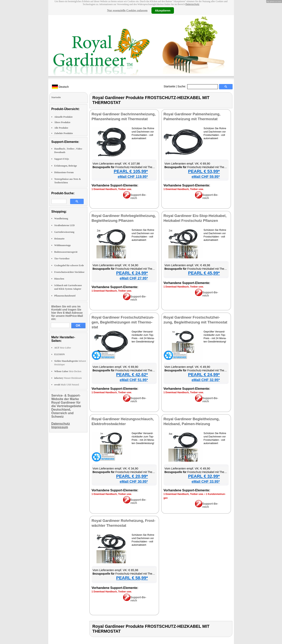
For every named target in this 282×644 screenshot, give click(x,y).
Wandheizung (61, 219)
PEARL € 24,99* (132, 273)
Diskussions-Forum (64, 172)
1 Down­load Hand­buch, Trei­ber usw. (112, 189)
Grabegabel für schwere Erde (69, 265)
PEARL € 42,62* (132, 375)
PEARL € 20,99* (132, 476)
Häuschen (59, 279)
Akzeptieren (163, 10)
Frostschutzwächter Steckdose (69, 272)
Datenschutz (192, 4)
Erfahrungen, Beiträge (66, 166)
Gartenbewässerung (64, 232)
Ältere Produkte (62, 122)
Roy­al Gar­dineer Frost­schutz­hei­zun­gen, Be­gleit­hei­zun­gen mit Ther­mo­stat (123, 322)
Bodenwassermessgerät (66, 252)
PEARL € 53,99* (204, 171)
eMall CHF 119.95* (133, 177)
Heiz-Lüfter (63, 348)
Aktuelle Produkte (64, 117)
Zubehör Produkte (64, 133)
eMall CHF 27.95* (134, 278)
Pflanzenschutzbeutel (65, 296)
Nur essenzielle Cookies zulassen (127, 10)
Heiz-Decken (68, 371)
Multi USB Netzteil (67, 385)
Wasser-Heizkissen (68, 378)
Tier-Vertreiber (62, 259)
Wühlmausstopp (63, 245)
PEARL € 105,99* (131, 171)
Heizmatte (60, 239)
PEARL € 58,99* (132, 578)
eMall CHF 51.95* (134, 380)
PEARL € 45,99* (204, 273)
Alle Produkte (61, 128)
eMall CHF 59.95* (206, 177)
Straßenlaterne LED (64, 225)
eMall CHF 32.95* (206, 380)
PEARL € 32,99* (204, 476)
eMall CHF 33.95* (206, 482)
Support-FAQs (62, 159)
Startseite (169, 86)
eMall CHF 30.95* (134, 482)
